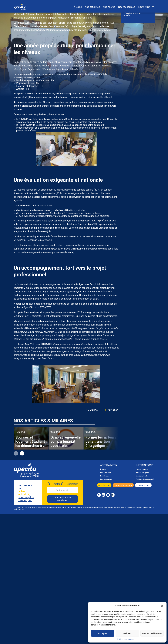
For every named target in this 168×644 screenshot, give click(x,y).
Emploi (56, 484)
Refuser (127, 633)
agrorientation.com (123, 485)
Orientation (73, 484)
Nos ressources (127, 7)
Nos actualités (92, 7)
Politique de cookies (126, 639)
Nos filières (109, 7)
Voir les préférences (152, 633)
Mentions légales (142, 476)
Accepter (103, 633)
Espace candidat (142, 469)
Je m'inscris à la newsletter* (62, 499)
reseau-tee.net (143, 485)
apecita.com (104, 485)
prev (16, 453)
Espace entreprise (142, 473)
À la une (78, 7)
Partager (111, 410)
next (22, 453)
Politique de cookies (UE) (145, 479)
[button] (162, 606)
